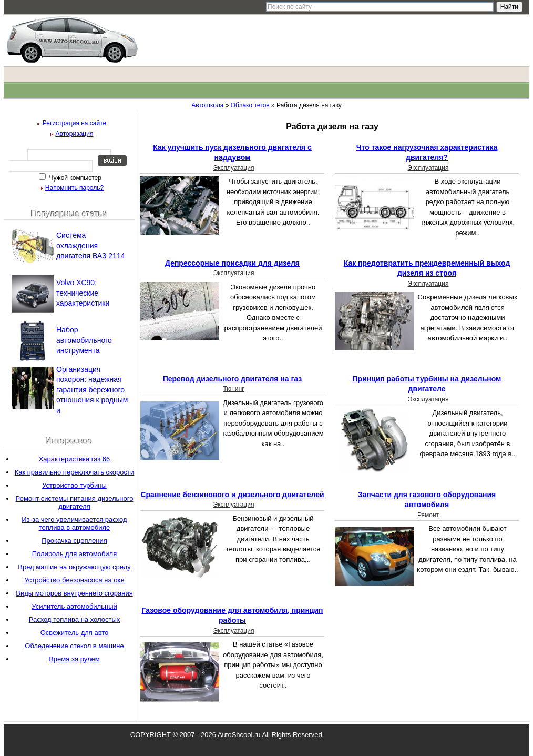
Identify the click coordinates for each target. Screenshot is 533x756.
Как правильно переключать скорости (75, 472)
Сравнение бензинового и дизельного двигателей (232, 495)
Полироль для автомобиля (75, 554)
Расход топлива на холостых (75, 619)
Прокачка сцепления (74, 541)
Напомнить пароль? (74, 188)
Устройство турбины (74, 485)
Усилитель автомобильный (74, 606)
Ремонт (428, 515)
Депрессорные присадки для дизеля (232, 263)
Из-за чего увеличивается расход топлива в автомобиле (74, 523)
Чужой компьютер (74, 178)
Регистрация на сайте (75, 123)
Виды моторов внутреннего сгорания (74, 593)
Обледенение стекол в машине (74, 646)
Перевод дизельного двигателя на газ (233, 379)
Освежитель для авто (75, 633)
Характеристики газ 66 (75, 459)
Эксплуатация (234, 168)
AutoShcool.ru (239, 735)
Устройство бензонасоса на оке (74, 580)
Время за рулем (74, 659)
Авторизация (75, 134)
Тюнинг (233, 389)
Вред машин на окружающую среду (74, 567)
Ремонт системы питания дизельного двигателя (75, 502)
